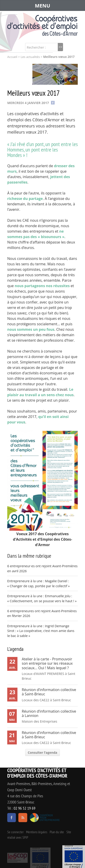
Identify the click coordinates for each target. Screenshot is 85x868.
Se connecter (15, 832)
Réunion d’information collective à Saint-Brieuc (49, 692)
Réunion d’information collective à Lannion (49, 713)
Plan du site (57, 832)
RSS (23, 818)
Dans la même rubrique (29, 556)
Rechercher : (36, 47)
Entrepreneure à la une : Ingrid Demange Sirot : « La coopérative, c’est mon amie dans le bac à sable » (41, 631)
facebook (12, 818)
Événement (74, 857)
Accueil (12, 57)
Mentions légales (37, 832)
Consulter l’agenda (42, 752)
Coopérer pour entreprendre (45, 818)
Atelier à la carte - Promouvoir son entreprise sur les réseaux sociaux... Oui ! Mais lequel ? (47, 663)
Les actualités (30, 57)
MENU (43, 5)
